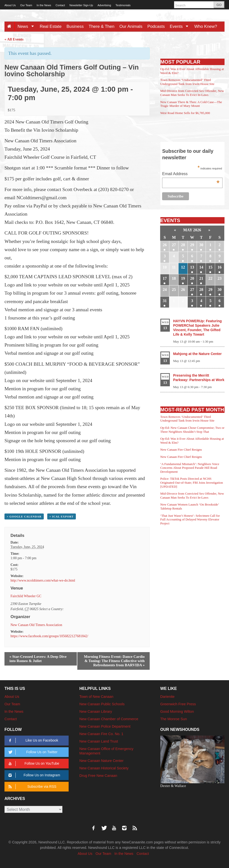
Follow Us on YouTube (33, 764)
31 (165, 301)
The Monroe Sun (174, 719)
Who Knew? (206, 26)
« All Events (14, 39)
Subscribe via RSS (31, 787)
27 (174, 245)
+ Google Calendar (24, 516)
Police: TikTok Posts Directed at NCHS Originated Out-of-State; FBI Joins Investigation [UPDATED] (192, 482)
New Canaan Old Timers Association (36, 625)
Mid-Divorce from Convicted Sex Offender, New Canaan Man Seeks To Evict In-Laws (192, 93)
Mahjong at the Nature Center (197, 354)
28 (183, 245)
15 (210, 267)
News (27, 26)
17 (165, 278)
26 (165, 245)
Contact (60, 5)
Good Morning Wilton (177, 711)
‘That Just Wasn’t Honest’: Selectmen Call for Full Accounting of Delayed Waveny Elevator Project (190, 519)
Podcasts (156, 26)
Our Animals (131, 26)
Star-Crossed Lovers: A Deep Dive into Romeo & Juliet (38, 659)
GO (219, 5)
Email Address (191, 174)
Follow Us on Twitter (32, 752)
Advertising (104, 5)
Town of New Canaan (96, 697)
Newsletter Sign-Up (81, 5)
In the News (44, 5)
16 (220, 267)
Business (75, 26)
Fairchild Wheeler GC (26, 596)
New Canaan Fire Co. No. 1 (101, 734)
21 (201, 278)
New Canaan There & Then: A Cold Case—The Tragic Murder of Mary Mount (191, 104)
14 (201, 267)
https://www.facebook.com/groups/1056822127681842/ (49, 636)
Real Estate (51, 26)
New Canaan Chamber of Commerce (109, 719)
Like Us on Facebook (32, 740)
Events (181, 26)
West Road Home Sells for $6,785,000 (185, 113)
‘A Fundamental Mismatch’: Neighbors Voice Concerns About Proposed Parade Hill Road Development (190, 468)
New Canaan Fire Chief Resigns (181, 450)
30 (201, 245)
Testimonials (123, 5)
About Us (10, 5)
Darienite (168, 697)
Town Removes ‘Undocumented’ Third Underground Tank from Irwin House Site (187, 82)
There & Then (102, 26)
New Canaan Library (96, 711)
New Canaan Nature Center (101, 761)
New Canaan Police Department (105, 726)
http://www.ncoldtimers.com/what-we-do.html (43, 580)
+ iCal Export (62, 516)
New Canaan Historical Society (104, 768)
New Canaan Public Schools (102, 704)
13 (192, 267)
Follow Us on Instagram (33, 775)
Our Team (26, 5)
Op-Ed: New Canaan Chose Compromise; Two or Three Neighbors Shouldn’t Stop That (192, 430)
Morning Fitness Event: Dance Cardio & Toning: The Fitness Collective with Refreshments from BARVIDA (114, 661)
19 (183, 278)
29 (192, 245)
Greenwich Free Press (178, 704)
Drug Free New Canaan (98, 776)
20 (192, 278)
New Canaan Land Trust (99, 741)
